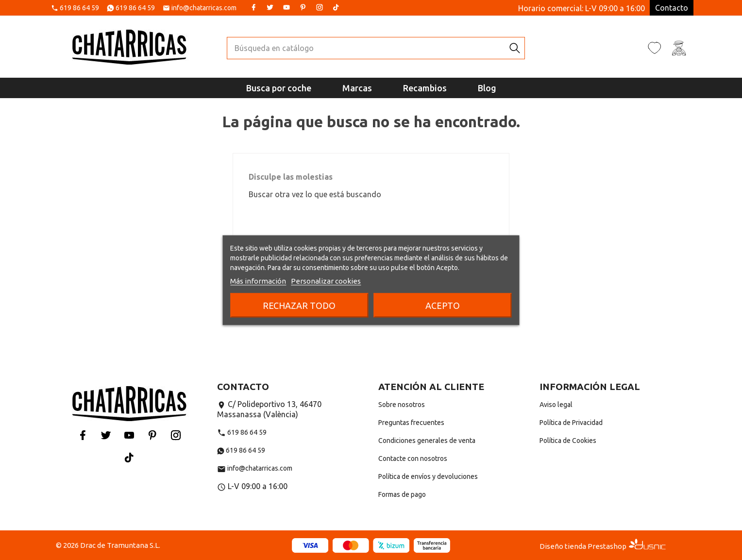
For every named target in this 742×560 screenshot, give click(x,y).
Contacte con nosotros (413, 458)
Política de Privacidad (571, 423)
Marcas (357, 88)
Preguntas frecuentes (411, 423)
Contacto (672, 8)
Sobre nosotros (402, 405)
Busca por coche (279, 88)
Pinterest (303, 7)
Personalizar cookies (326, 280)
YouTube (287, 7)
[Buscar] (366, 48)
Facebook (253, 7)
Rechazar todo (299, 305)
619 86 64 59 (79, 8)
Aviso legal (556, 405)
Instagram (320, 7)
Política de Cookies (568, 441)
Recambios (425, 88)
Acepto (443, 305)
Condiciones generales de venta (427, 441)
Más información (258, 280)
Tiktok (336, 7)
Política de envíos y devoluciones (428, 476)
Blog (487, 88)
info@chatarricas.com (204, 8)
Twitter (270, 7)
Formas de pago (402, 494)
